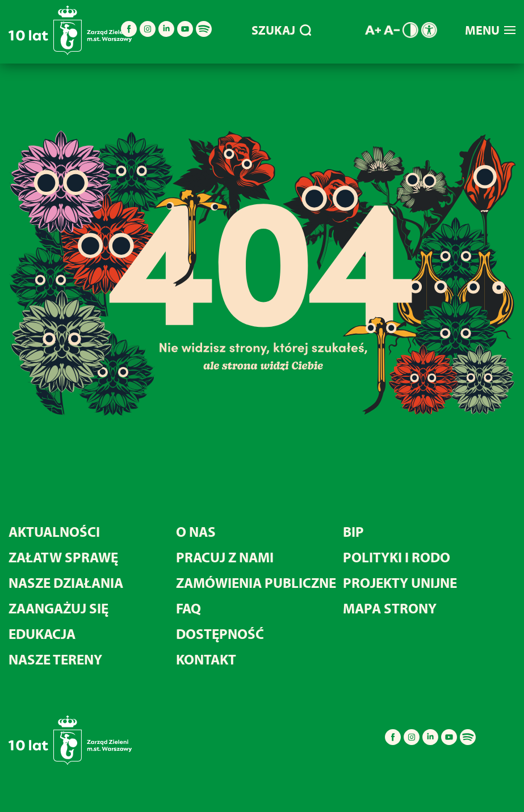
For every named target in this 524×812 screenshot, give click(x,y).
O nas (196, 531)
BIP (353, 531)
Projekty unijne (400, 582)
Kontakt (206, 659)
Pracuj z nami (225, 557)
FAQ (188, 608)
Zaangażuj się (58, 608)
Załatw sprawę (63, 557)
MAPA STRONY (390, 608)
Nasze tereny (55, 659)
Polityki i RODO (397, 557)
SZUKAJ (281, 30)
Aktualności (54, 531)
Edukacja (42, 634)
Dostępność (220, 634)
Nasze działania (66, 582)
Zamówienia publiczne (256, 582)
